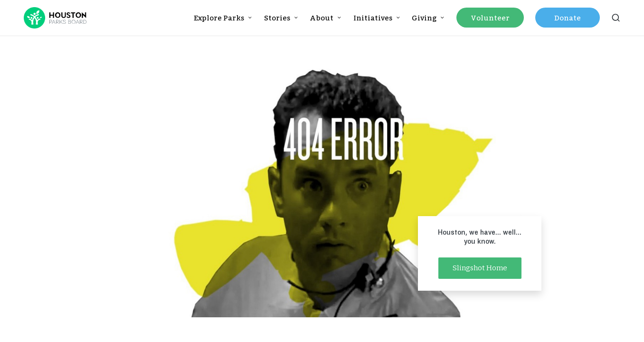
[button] (480, 268)
